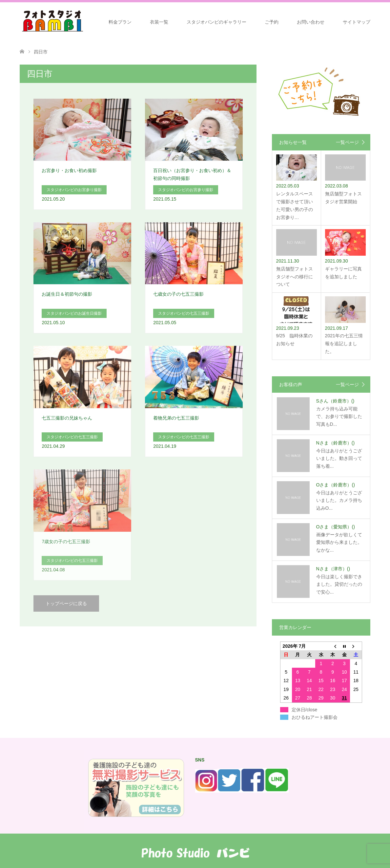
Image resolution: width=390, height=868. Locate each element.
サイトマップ (357, 22)
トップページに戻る (66, 603)
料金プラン (120, 22)
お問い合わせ (311, 22)
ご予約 (272, 22)
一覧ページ (347, 142)
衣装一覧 (159, 22)
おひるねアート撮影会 (315, 717)
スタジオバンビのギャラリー (216, 22)
